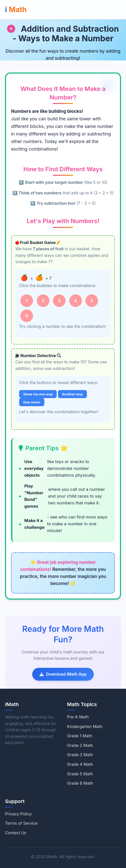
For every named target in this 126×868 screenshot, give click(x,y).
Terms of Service (21, 823)
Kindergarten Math (85, 726)
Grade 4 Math (80, 764)
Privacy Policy (18, 814)
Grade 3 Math (80, 755)
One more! (32, 402)
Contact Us (16, 833)
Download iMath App (63, 674)
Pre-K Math (78, 717)
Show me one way (38, 394)
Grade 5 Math (80, 774)
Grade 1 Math (80, 736)
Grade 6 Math (80, 783)
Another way (72, 394)
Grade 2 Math (80, 745)
